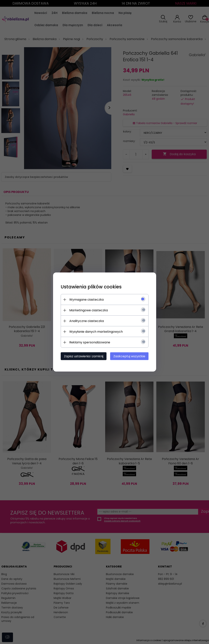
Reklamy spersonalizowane (90, 342)
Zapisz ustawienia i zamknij (84, 356)
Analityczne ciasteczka (87, 321)
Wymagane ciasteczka (86, 300)
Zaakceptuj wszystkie (129, 356)
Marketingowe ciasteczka (89, 310)
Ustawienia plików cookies (91, 287)
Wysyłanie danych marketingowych (96, 332)
